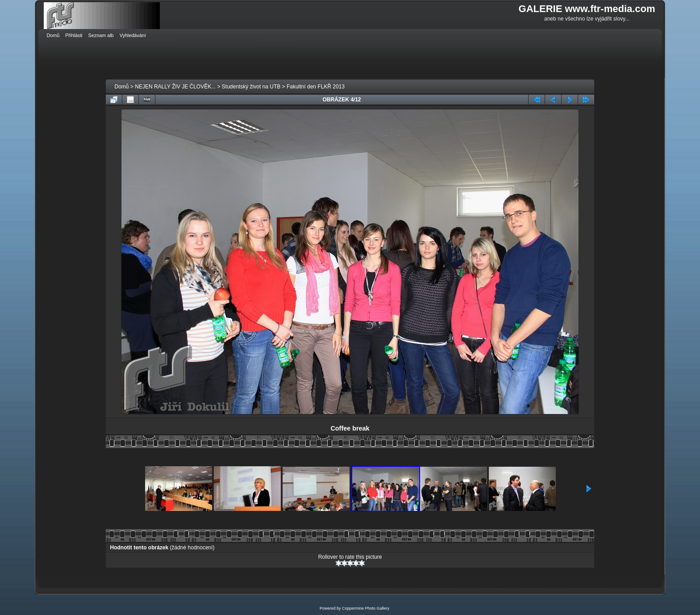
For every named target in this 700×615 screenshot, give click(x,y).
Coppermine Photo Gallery (366, 608)
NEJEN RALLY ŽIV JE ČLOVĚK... (175, 87)
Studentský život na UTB (251, 87)
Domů (122, 87)
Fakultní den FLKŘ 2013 (316, 87)
